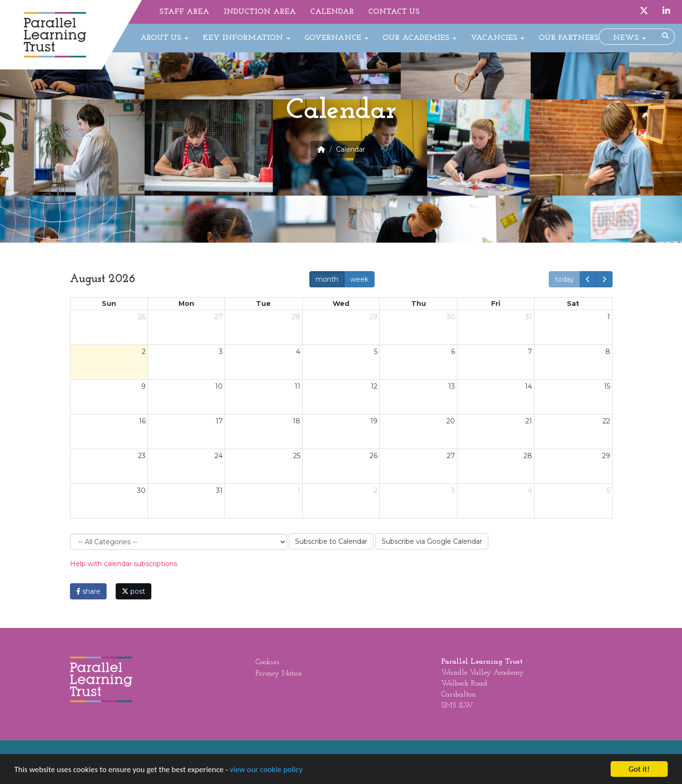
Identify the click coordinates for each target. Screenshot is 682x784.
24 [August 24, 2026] (219, 456)
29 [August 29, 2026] (606, 456)
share (88, 591)
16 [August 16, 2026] (142, 421)
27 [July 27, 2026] (219, 317)
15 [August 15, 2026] (607, 386)
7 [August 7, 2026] (530, 352)
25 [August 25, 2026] (297, 456)
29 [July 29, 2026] (373, 317)
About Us (164, 38)
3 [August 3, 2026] (221, 352)
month (327, 279)
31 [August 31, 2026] (219, 490)
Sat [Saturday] (573, 304)
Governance (336, 38)
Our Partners (569, 38)
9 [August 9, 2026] (143, 386)
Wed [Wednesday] (341, 304)
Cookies (267, 662)
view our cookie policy (266, 770)
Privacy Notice (279, 674)
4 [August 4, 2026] (298, 352)
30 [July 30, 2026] (451, 317)
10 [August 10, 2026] (219, 386)
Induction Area (260, 12)
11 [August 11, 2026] (297, 386)
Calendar (332, 12)
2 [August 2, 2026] (144, 352)
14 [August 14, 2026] (529, 386)
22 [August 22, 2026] (606, 421)
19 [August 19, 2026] (374, 421)
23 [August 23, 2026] (142, 456)
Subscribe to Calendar (331, 541)
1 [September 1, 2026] (299, 490)
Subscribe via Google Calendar (432, 541)
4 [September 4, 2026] (530, 490)
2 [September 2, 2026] (376, 490)
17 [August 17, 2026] (219, 421)
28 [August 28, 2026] (528, 456)
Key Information (247, 38)
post (133, 591)
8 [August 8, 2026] (608, 352)
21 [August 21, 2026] (529, 421)
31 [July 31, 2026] (529, 317)
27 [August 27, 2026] (451, 456)
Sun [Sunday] (109, 304)
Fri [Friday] (496, 304)
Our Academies (420, 38)
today (564, 279)
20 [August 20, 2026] (451, 421)
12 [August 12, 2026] (374, 386)
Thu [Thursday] (419, 304)
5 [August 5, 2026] (376, 352)
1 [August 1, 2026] (609, 317)
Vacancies (498, 38)
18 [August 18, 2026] (297, 421)
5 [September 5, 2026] (608, 490)
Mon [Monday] (186, 304)
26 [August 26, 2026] (374, 456)
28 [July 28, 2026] (296, 317)
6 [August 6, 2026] (453, 352)
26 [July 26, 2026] (142, 317)
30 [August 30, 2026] (141, 490)
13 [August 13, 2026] (452, 386)
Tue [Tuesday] (263, 304)
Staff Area (184, 12)
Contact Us (394, 12)
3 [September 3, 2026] (453, 490)
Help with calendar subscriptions (124, 564)
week (359, 279)
